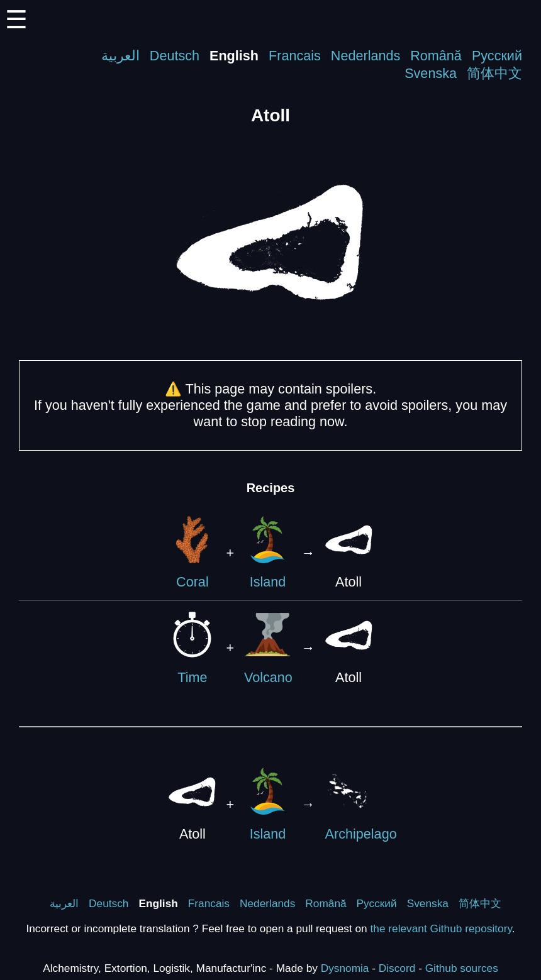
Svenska (431, 73)
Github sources (462, 968)
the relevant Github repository (441, 928)
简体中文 (494, 73)
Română (436, 56)
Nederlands (365, 56)
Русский (497, 56)
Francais (295, 56)
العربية (120, 56)
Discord (397, 968)
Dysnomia (345, 968)
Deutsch (175, 56)
